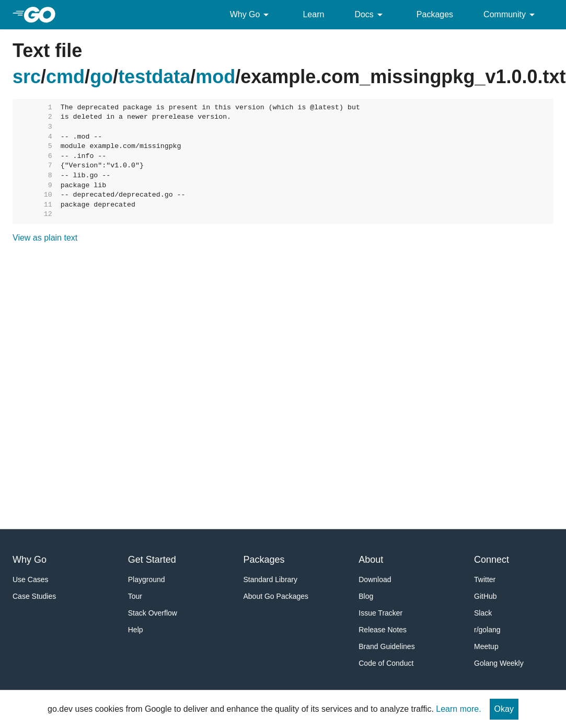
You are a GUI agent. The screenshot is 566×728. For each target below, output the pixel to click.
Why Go (251, 15)
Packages (435, 14)
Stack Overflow (153, 613)
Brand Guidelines (386, 646)
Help (136, 630)
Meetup (486, 646)
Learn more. (458, 709)
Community (511, 15)
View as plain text (45, 238)
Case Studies (34, 596)
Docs (370, 15)
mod (215, 77)
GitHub (486, 596)
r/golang (487, 630)
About (371, 560)
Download (375, 579)
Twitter (485, 579)
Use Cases (30, 579)
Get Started (152, 560)
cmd (65, 77)
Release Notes (383, 630)
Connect (492, 560)
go (101, 77)
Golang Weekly (499, 663)
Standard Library (271, 579)
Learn (313, 14)
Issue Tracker (380, 613)
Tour (135, 596)
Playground (147, 579)
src (27, 77)
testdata (154, 77)
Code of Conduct (386, 663)
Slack (483, 613)
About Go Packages (276, 596)
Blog (366, 596)
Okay (504, 709)
